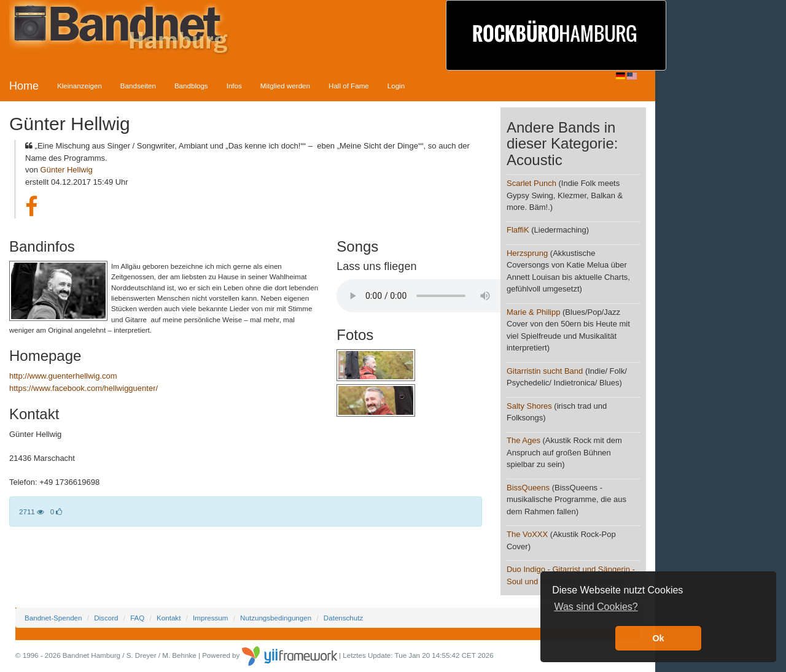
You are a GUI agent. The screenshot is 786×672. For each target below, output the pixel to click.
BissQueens (528, 488)
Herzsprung (527, 253)
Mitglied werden (285, 86)
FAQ (137, 618)
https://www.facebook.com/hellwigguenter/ (84, 388)
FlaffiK (518, 230)
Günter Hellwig (67, 170)
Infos (234, 86)
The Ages (523, 440)
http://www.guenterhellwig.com (63, 376)
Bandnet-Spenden (53, 618)
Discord (106, 618)
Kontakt (169, 618)
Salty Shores (529, 406)
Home (24, 86)
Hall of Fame (349, 86)
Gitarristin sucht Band (546, 371)
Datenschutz (343, 618)
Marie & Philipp (533, 312)
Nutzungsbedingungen (276, 618)
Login (396, 86)
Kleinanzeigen (80, 86)
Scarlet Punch (531, 183)
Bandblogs (191, 86)
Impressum (210, 618)
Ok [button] (658, 638)
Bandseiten (138, 86)
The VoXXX (527, 534)
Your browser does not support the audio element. (429, 296)
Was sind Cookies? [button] (596, 607)
